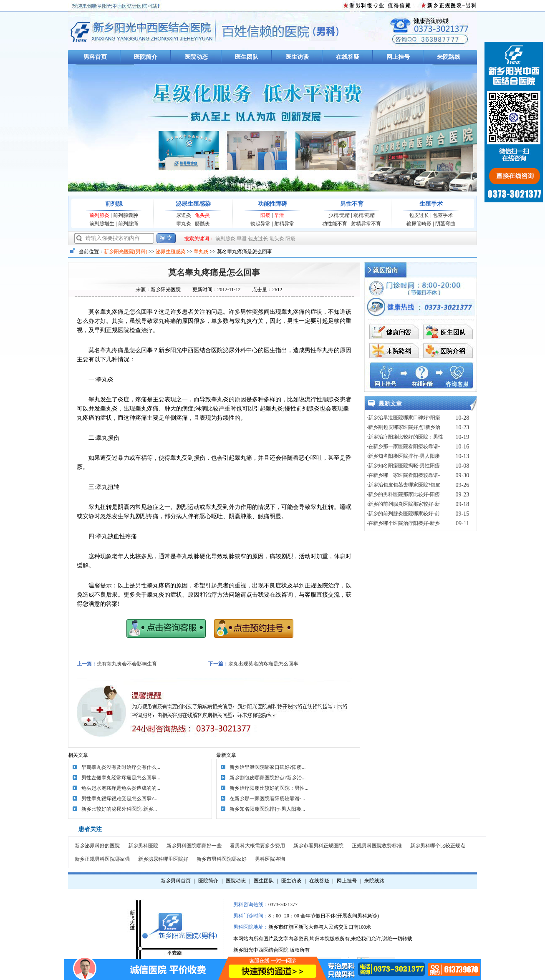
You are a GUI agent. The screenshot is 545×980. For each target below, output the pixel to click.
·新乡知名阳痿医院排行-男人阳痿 (403, 456)
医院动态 (196, 57)
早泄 (279, 215)
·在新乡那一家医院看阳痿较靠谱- (403, 446)
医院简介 (146, 57)
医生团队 (247, 57)
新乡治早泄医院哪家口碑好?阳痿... (267, 767)
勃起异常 (260, 224)
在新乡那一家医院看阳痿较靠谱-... (267, 799)
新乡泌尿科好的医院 (97, 846)
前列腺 (114, 204)
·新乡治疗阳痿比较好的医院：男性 (405, 437)
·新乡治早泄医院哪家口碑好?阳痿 (404, 418)
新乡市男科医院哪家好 (222, 859)
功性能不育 (335, 224)
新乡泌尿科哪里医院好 (163, 859)
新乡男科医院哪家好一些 (194, 846)
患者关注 (90, 829)
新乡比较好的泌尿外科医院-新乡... (119, 809)
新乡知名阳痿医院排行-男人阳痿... (267, 809)
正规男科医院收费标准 (377, 846)
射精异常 (284, 224)
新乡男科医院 (143, 846)
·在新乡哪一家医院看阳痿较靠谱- (403, 475)
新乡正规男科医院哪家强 (102, 859)
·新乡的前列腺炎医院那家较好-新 (403, 504)
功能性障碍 (272, 204)
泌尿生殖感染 (193, 204)
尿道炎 (184, 215)
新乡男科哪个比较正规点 (438, 846)
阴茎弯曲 (445, 224)
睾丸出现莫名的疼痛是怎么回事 (263, 664)
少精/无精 (339, 215)
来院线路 (374, 881)
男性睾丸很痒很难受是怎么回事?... (119, 799)
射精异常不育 (366, 224)
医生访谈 (297, 57)
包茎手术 (443, 215)
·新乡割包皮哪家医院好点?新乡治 (404, 427)
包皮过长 (419, 215)
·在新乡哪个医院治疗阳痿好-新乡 (403, 523)
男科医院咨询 (270, 859)
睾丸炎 (184, 224)
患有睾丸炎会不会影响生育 (127, 664)
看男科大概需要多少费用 (257, 846)
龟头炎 (202, 215)
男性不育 (352, 204)
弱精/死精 (364, 215)
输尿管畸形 (419, 224)
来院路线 (449, 57)
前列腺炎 (99, 215)
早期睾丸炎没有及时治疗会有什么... (121, 767)
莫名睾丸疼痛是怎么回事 (214, 272)
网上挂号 (398, 57)
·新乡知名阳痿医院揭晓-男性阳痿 (403, 466)
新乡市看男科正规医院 (318, 846)
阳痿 (265, 215)
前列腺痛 (128, 224)
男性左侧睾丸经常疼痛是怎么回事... (121, 778)
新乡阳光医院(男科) (126, 252)
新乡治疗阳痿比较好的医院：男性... (269, 788)
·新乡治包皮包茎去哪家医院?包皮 (404, 485)
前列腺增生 (102, 224)
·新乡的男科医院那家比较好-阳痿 (403, 494)
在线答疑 (348, 57)
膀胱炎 (202, 224)
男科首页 (95, 57)
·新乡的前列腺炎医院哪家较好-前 (403, 514)
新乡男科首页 (176, 881)
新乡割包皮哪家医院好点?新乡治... (267, 778)
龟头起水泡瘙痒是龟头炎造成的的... (121, 788)
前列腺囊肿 (126, 215)
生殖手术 (431, 204)
